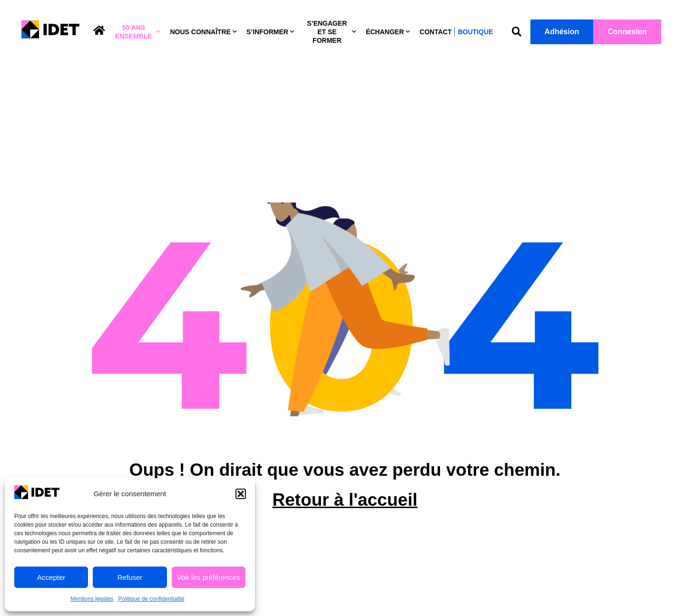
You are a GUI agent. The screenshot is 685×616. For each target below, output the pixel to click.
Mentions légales (92, 599)
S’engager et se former (332, 32)
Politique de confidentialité (151, 599)
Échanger (388, 32)
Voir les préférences (209, 577)
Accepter (51, 577)
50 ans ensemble (138, 32)
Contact (435, 32)
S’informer (270, 32)
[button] (241, 494)
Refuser (130, 577)
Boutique (475, 32)
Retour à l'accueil (345, 511)
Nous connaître (203, 32)
